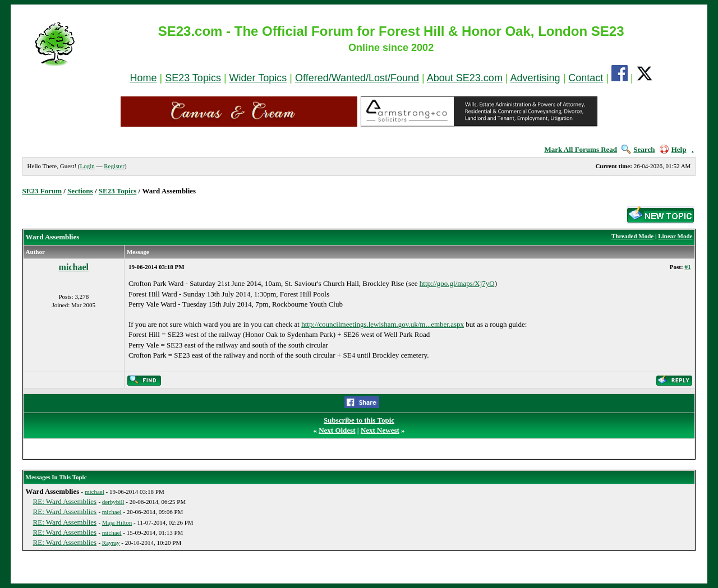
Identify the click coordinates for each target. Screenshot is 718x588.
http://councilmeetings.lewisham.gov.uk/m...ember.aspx (383, 324)
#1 (687, 267)
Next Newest (380, 430)
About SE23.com (465, 78)
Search (638, 149)
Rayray (111, 543)
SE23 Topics (193, 78)
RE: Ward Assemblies (65, 501)
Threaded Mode (632, 236)
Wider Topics (258, 78)
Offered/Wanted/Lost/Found (357, 78)
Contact (586, 78)
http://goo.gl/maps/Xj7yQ (457, 283)
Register (114, 166)
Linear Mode (675, 236)
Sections (80, 191)
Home (143, 78)
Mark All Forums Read (581, 149)
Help (673, 149)
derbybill (113, 502)
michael (74, 267)
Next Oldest (337, 430)
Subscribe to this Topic (359, 420)
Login (87, 166)
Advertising (535, 78)
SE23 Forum (42, 191)
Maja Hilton (117, 522)
